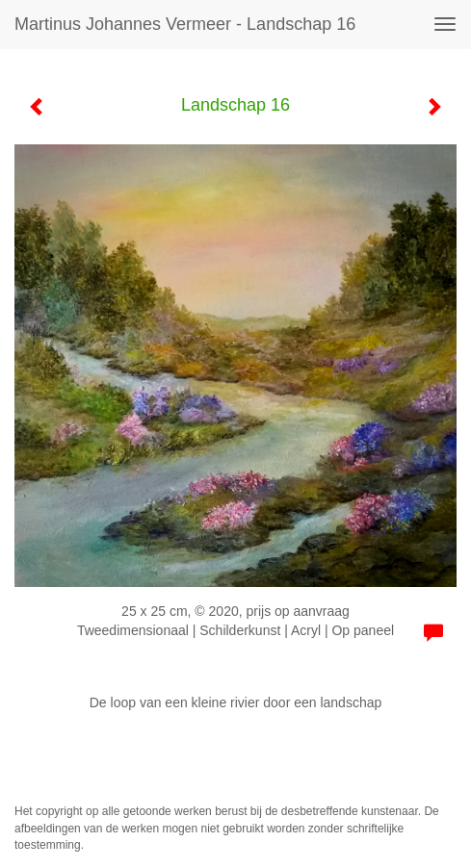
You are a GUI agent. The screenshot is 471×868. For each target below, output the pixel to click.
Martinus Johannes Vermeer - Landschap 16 (185, 24)
